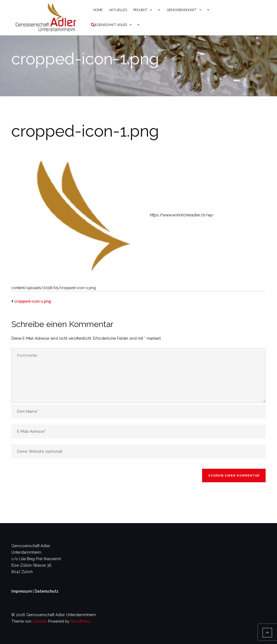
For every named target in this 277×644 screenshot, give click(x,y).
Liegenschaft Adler (110, 25)
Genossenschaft (182, 10)
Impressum (22, 591)
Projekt (140, 10)
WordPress (81, 621)
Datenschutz (47, 591)
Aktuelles (118, 10)
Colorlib (40, 621)
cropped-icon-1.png (33, 301)
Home (98, 10)
